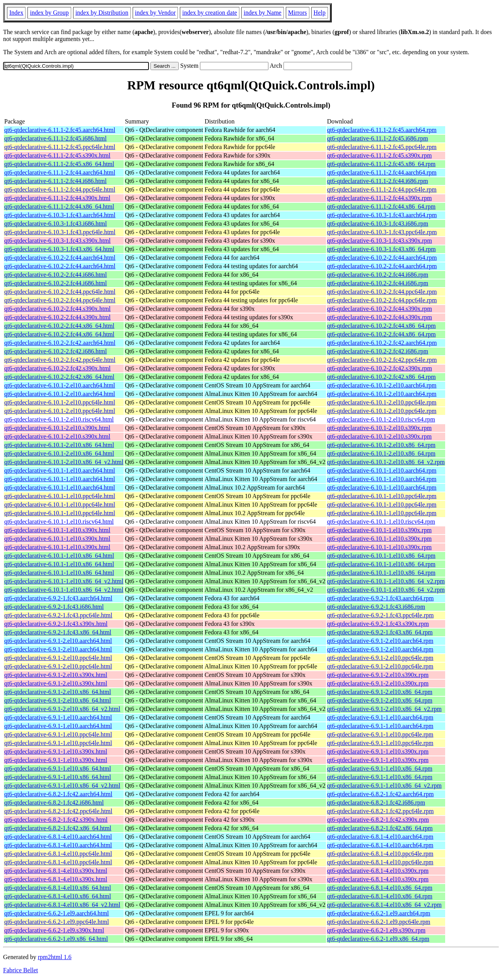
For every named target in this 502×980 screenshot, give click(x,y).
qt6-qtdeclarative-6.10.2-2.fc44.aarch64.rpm (382, 258)
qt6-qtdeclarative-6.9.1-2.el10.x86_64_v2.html (62, 709)
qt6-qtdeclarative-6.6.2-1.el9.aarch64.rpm (379, 913)
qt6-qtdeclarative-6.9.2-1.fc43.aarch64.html (58, 598)
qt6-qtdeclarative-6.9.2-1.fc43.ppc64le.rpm (381, 615)
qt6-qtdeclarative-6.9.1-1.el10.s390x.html (56, 751)
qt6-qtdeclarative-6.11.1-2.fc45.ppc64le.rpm (382, 147)
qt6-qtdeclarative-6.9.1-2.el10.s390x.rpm (378, 675)
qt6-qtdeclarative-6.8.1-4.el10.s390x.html (56, 871)
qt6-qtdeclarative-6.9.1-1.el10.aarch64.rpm (380, 717)
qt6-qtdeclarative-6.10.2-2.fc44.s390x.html (57, 309)
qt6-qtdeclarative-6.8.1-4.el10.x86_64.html (58, 888)
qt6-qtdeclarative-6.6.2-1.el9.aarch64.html (57, 913)
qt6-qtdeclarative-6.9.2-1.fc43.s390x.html (56, 624)
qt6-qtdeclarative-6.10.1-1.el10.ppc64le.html (60, 496)
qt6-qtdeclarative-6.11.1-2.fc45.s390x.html (57, 155)
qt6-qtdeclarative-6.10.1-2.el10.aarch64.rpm (382, 385)
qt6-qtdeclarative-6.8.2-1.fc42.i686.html (54, 803)
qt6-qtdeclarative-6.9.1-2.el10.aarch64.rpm (380, 641)
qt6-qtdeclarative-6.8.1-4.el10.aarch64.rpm (380, 837)
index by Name (263, 13)
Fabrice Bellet (20, 970)
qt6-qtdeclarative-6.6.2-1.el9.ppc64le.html (57, 922)
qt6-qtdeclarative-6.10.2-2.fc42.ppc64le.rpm (382, 360)
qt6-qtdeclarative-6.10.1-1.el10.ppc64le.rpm (382, 496)
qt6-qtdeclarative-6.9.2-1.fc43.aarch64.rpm (381, 598)
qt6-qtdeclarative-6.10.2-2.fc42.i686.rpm (378, 351)
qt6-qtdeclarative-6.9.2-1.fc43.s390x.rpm (378, 624)
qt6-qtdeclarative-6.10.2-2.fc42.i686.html (55, 351)
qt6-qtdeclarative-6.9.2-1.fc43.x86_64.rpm (380, 632)
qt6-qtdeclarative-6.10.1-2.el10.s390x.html (57, 428)
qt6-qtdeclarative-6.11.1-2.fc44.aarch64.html (60, 172)
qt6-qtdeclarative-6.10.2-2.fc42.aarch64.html (60, 343)
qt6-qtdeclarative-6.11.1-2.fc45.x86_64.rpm (382, 164)
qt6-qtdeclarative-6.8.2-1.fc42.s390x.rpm (378, 820)
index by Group (49, 13)
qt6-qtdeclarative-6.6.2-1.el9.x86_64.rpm (378, 939)
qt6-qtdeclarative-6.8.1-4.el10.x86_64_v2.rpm (384, 905)
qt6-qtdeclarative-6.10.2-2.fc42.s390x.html (57, 368)
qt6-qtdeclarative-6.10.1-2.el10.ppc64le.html (60, 402)
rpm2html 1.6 (55, 957)
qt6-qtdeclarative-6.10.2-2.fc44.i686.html (55, 275)
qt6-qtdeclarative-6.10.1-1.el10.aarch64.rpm (382, 470)
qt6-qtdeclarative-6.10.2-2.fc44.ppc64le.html (60, 292)
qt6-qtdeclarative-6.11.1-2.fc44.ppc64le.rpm (382, 189)
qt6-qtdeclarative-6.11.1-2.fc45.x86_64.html (59, 164)
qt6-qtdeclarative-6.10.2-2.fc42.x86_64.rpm (382, 377)
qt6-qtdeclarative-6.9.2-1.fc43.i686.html (54, 607)
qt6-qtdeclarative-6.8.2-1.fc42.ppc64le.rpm (381, 811)
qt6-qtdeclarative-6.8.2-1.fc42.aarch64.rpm (381, 794)
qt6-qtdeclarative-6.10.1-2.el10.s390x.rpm (380, 428)
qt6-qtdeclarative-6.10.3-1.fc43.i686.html (55, 224)
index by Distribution (102, 13)
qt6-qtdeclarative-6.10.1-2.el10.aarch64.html (60, 385)
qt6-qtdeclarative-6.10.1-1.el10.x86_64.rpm (381, 556)
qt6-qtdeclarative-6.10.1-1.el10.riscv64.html (59, 522)
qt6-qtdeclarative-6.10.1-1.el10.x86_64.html (59, 556)
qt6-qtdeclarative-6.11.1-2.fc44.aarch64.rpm (382, 172)
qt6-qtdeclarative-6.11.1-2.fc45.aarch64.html (60, 130)
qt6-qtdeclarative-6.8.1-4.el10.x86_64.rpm (380, 888)
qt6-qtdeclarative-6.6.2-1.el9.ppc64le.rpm (379, 922)
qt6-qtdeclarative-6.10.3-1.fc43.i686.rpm (378, 224)
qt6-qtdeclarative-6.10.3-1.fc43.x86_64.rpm (382, 249)
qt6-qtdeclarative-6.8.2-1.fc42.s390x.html (56, 820)
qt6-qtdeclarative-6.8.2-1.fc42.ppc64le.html (58, 811)
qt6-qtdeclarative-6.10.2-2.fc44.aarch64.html (60, 258)
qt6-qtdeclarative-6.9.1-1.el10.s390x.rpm (378, 751)
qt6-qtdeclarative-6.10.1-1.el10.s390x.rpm (380, 530)
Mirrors (298, 13)
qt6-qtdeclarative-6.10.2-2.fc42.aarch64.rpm (382, 343)
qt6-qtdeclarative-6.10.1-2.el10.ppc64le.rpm (382, 402)
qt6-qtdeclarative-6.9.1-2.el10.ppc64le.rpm (380, 658)
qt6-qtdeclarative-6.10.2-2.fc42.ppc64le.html (60, 360)
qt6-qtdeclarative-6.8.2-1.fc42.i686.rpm (376, 803)
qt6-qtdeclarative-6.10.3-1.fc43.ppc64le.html (60, 232)
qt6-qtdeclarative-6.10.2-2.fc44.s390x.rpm (380, 309)
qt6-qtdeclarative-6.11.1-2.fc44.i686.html (55, 181)
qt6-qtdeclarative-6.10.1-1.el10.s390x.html (57, 530)
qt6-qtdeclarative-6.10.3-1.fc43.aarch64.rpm (382, 215)
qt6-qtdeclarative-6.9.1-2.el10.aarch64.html (58, 641)
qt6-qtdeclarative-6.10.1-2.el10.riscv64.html (59, 419)
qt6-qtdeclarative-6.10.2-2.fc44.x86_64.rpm (382, 326)
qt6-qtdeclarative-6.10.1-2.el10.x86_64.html (59, 445)
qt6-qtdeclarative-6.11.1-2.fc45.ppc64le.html (60, 147)
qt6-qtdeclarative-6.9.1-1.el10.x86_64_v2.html (62, 786)
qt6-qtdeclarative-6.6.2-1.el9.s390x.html (54, 930)
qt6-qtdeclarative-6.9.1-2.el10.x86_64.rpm (380, 692)
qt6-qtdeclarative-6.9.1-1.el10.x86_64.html (58, 768)
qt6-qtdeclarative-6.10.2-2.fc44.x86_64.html (59, 326)
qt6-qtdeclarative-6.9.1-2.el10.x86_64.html (58, 692)
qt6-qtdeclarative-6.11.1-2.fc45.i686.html (55, 138)
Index (16, 13)
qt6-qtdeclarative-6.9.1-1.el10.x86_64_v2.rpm (384, 786)
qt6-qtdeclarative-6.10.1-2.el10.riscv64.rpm (381, 419)
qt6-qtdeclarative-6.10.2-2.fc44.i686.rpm (378, 275)
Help (320, 13)
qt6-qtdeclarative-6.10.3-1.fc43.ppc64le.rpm (382, 232)
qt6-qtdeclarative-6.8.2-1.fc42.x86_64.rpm (380, 828)
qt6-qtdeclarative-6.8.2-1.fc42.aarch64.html (58, 794)
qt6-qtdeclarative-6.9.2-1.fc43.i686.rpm (376, 607)
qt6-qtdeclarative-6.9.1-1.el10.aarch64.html (58, 717)
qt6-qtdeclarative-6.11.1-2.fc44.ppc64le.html (60, 189)
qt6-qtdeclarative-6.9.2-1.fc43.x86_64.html (58, 632)
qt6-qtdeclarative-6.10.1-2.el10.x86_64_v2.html (64, 462)
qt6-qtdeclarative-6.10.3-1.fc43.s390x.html (57, 241)
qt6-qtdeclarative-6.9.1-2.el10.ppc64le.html (58, 658)
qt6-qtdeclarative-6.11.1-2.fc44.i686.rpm (378, 181)
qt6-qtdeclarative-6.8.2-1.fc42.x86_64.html (58, 828)
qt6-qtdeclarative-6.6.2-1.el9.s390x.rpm (376, 930)
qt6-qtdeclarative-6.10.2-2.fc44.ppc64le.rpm (382, 292)
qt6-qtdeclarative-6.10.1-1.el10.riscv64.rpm (381, 522)
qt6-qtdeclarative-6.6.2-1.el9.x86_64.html (56, 939)
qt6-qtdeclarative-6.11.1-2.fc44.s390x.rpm (380, 198)
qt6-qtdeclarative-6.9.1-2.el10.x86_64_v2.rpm (384, 709)
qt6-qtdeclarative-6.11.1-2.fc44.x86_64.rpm (382, 206)
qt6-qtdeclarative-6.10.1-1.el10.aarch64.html (60, 470)
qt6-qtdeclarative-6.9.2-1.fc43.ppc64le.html (58, 615)
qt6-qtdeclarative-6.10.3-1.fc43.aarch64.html (60, 215)
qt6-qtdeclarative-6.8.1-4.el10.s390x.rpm (378, 871)
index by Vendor (155, 13)
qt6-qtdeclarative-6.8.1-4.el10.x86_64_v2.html (62, 905)
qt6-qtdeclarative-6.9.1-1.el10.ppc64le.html (58, 734)
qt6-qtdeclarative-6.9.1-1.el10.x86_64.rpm (380, 768)
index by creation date (210, 13)
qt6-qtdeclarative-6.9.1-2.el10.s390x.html (56, 675)
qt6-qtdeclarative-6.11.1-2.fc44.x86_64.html (59, 206)
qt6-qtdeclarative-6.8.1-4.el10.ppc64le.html (58, 854)
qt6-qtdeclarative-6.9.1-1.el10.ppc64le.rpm (380, 734)
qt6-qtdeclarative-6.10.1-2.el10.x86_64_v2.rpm (386, 462)
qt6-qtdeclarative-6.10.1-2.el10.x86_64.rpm (381, 445)
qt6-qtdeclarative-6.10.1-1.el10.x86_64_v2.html (64, 581)
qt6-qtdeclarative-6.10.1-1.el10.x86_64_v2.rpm (386, 581)
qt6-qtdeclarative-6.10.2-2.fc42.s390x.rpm (380, 368)
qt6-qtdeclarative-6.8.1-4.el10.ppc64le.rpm (380, 854)
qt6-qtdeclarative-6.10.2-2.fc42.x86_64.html (59, 377)
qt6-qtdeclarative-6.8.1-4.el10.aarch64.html (58, 837)
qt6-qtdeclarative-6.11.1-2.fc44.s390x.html (57, 198)
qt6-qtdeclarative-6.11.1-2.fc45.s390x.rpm (380, 155)
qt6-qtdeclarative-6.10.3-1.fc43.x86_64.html (59, 249)
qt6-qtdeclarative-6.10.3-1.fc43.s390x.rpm (380, 241)
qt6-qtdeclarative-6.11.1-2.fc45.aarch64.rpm (382, 130)
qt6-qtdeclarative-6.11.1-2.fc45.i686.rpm (378, 138)
